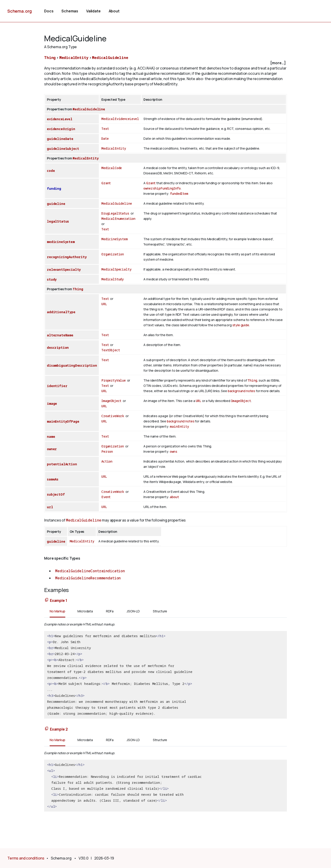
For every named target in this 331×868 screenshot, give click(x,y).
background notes (241, 391)
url (50, 507)
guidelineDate (60, 139)
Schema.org (20, 11)
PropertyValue (114, 380)
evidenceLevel (60, 119)
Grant (106, 183)
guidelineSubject (63, 149)
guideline (56, 204)
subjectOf (56, 494)
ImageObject (111, 401)
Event (106, 497)
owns (174, 451)
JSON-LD (133, 611)
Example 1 (58, 600)
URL (104, 304)
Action (107, 461)
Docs (49, 11)
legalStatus (58, 221)
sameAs (53, 479)
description (58, 347)
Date (105, 138)
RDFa (110, 611)
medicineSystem (61, 242)
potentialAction (62, 464)
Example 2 (59, 729)
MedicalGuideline (110, 58)
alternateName (60, 335)
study (52, 279)
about (174, 497)
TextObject (111, 350)
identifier (57, 386)
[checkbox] (165, 63)
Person (107, 451)
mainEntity (179, 426)
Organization (113, 254)
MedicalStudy (113, 279)
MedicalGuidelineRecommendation (88, 578)
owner (52, 449)
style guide (241, 325)
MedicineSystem (115, 239)
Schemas (70, 11)
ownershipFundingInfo (162, 188)
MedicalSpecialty (116, 269)
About (114, 11)
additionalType (61, 312)
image (52, 403)
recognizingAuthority (67, 257)
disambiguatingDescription (72, 365)
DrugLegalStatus (115, 213)
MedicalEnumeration (118, 219)
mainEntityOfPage (63, 421)
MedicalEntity (74, 58)
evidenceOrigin (61, 129)
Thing (50, 58)
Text (105, 129)
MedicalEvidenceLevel (120, 119)
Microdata (85, 611)
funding (54, 188)
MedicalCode (112, 168)
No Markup (57, 611)
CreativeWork (113, 416)
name (51, 437)
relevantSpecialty (64, 269)
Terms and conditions (26, 858)
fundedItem (179, 194)
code (51, 171)
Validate (93, 11)
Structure (160, 611)
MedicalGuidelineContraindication (90, 571)
